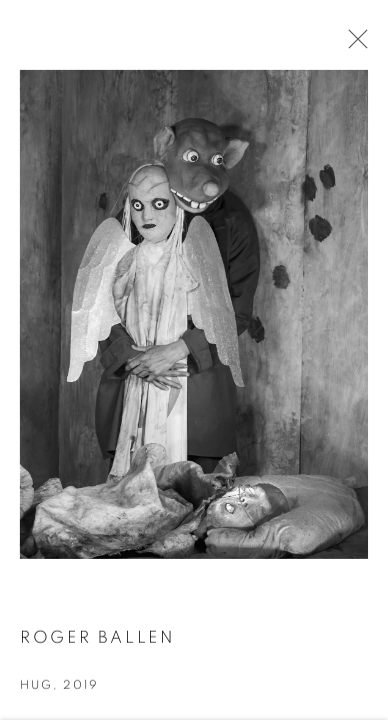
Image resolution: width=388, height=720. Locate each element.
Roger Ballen (97, 639)
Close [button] (353, 45)
